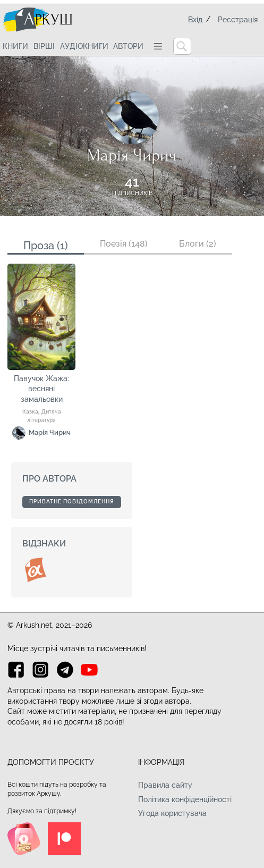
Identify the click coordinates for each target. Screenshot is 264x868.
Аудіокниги (84, 46)
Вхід (195, 20)
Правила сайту (165, 785)
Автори (128, 46)
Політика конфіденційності (185, 799)
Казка (30, 412)
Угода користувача (172, 813)
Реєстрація (238, 20)
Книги (15, 46)
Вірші (44, 46)
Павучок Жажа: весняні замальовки (41, 389)
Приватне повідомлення (72, 502)
